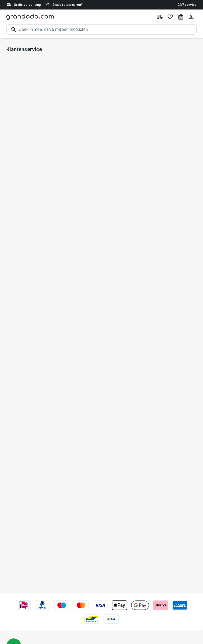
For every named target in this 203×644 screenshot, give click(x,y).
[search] (108, 29)
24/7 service (187, 5)
